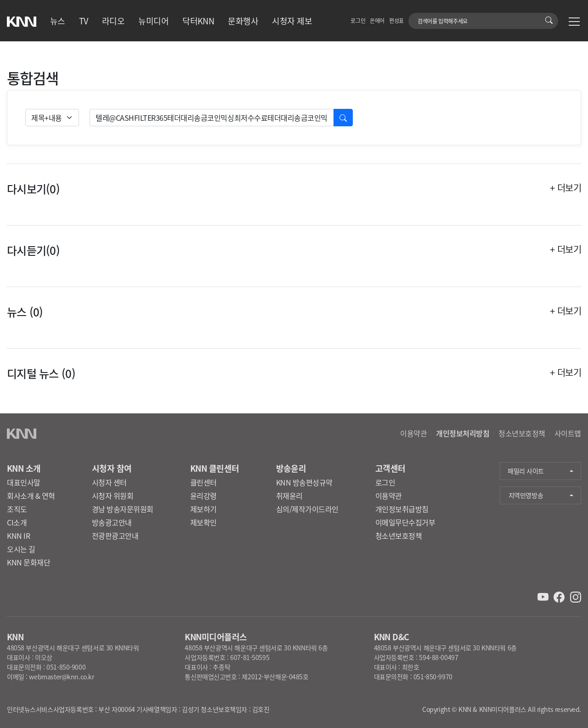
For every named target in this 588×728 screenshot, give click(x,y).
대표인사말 (24, 482)
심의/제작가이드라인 (307, 509)
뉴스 (58, 21)
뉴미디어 (153, 21)
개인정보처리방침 (463, 433)
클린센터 (204, 482)
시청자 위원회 (113, 496)
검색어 (414, 16)
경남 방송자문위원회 (123, 509)
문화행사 (243, 21)
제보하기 (204, 509)
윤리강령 (204, 496)
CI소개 (17, 522)
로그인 (358, 20)
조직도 (17, 509)
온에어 (377, 20)
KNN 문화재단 (28, 562)
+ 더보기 (565, 188)
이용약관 (413, 433)
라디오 (113, 21)
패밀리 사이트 (526, 471)
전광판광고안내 (115, 536)
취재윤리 (289, 496)
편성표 (396, 20)
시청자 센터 (109, 482)
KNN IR (18, 536)
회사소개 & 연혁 (31, 496)
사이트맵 (568, 433)
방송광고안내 (112, 522)
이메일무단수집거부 (405, 522)
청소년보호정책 (522, 433)
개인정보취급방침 (402, 509)
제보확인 (204, 522)
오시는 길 (21, 549)
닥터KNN (198, 21)
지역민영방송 (526, 495)
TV (84, 21)
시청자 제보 (292, 21)
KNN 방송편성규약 (304, 482)
